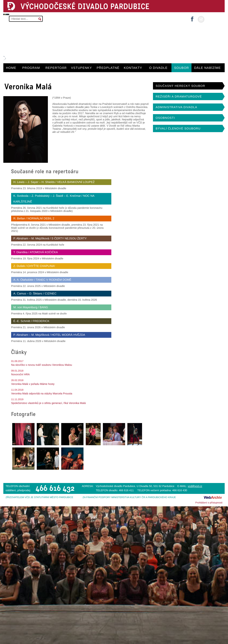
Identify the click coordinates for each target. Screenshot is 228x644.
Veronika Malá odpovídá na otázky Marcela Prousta (42, 394)
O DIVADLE (158, 68)
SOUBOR (182, 68)
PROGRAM (31, 68)
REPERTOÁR (56, 68)
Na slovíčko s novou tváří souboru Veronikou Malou (42, 365)
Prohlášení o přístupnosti (209, 503)
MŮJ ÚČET (214, 19)
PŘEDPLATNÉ (108, 68)
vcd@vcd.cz (195, 486)
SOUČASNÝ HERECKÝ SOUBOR (180, 86)
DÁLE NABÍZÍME (208, 68)
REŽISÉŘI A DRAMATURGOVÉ (179, 96)
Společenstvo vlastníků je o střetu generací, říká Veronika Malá (48, 403)
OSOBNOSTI (165, 118)
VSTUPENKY (81, 68)
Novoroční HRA (20, 374)
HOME (11, 68)
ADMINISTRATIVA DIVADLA (176, 107)
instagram (201, 19)
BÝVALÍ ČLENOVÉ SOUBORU (178, 128)
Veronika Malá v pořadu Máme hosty (33, 384)
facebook (192, 18)
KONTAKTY (133, 68)
